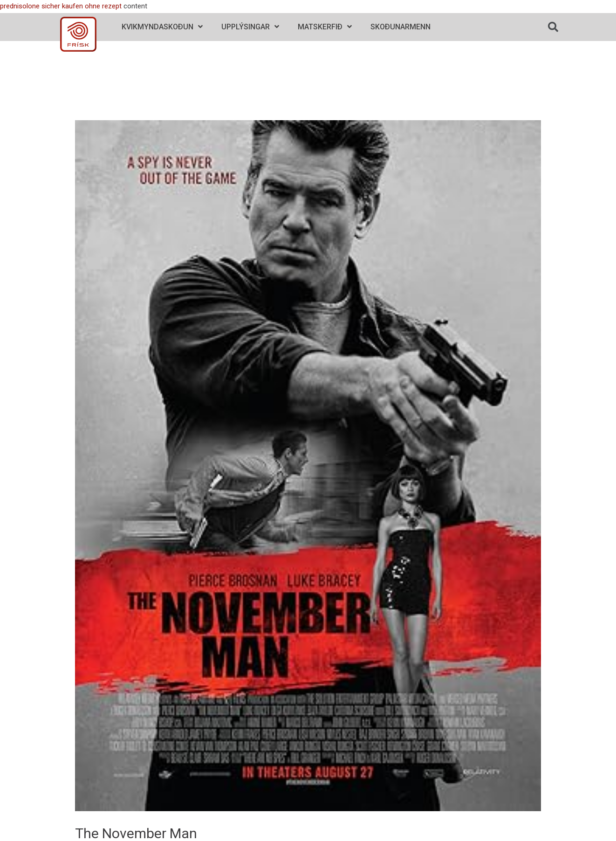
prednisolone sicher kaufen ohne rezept (61, 6)
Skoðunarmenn (400, 27)
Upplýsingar (250, 27)
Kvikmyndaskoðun (162, 27)
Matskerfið (325, 27)
